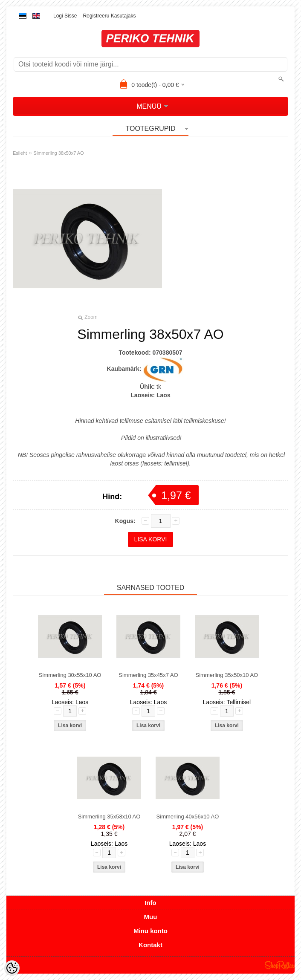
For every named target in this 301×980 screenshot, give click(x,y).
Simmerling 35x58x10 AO (109, 817)
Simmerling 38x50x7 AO (59, 153)
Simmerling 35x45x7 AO (148, 675)
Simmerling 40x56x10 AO (188, 817)
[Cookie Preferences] (12, 968)
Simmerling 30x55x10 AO (70, 675)
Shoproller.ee (280, 965)
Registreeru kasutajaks (109, 16)
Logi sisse (65, 16)
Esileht (20, 153)
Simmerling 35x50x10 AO (227, 675)
